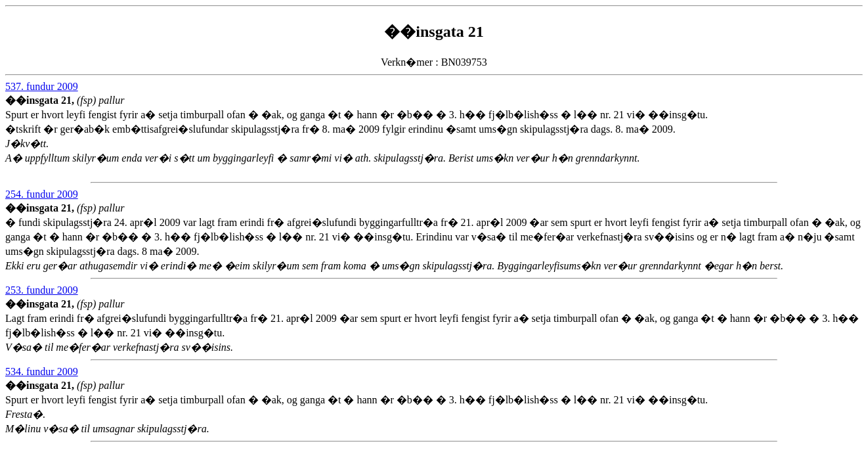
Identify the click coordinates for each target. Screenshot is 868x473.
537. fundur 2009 (42, 86)
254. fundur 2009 (42, 194)
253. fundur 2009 (42, 290)
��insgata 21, (41, 100)
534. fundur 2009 (42, 372)
